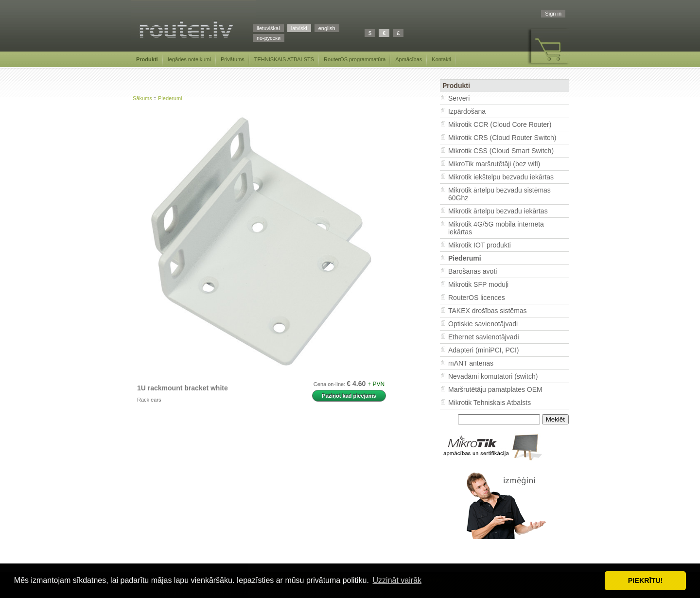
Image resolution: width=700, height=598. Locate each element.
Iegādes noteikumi (189, 59)
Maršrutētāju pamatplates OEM (495, 389)
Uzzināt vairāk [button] (397, 580)
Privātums (233, 59)
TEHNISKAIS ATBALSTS (284, 59)
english (327, 28)
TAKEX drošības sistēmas (488, 311)
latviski (299, 28)
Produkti (147, 59)
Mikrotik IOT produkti (480, 245)
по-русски (269, 38)
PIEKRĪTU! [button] (646, 580)
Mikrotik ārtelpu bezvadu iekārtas (498, 211)
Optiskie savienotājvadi (483, 324)
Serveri (459, 98)
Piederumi (170, 98)
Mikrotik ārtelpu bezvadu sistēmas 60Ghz (499, 194)
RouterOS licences (477, 298)
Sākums (142, 98)
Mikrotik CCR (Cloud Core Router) (500, 124)
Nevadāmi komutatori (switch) (493, 376)
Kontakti (441, 59)
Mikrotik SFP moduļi (478, 284)
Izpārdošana (467, 111)
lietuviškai (268, 28)
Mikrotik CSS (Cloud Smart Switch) (501, 151)
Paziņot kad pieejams (349, 396)
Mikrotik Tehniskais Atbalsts (490, 403)
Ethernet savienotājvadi (484, 337)
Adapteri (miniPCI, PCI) (483, 350)
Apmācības (409, 59)
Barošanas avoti (472, 271)
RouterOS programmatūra (355, 59)
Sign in (553, 14)
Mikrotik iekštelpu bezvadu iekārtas (501, 177)
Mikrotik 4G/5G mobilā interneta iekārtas (496, 228)
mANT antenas (471, 363)
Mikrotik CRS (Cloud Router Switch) (502, 138)
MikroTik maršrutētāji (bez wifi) (494, 164)
